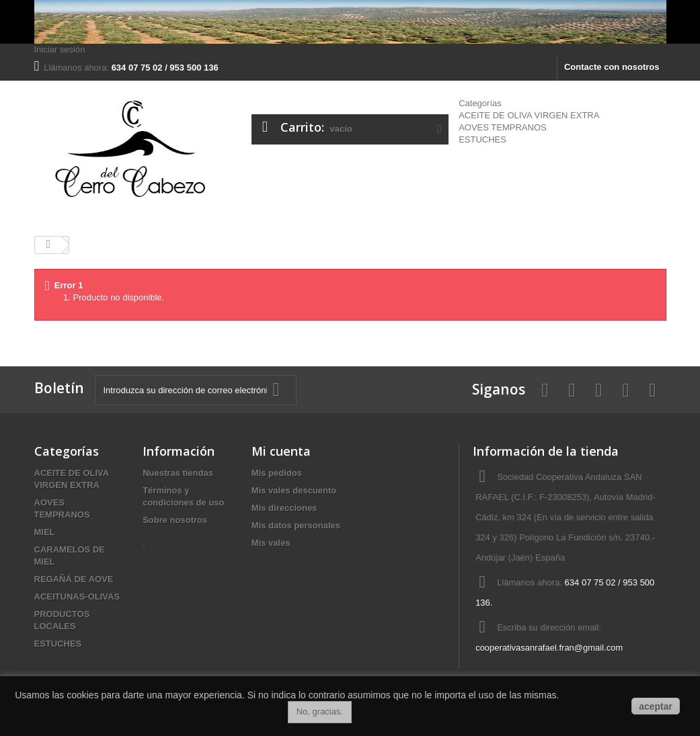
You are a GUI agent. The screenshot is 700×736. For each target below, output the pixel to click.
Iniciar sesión (60, 49)
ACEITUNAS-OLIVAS (77, 597)
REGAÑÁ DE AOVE (74, 579)
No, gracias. (320, 711)
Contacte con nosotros (612, 67)
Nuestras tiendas (178, 473)
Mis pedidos (277, 473)
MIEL (45, 532)
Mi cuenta (281, 451)
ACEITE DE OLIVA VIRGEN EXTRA (529, 115)
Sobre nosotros (175, 520)
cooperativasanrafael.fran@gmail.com (549, 648)
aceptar (656, 706)
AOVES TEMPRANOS (503, 127)
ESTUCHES (482, 139)
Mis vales (271, 543)
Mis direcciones (284, 508)
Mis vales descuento (294, 490)
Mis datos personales (296, 525)
